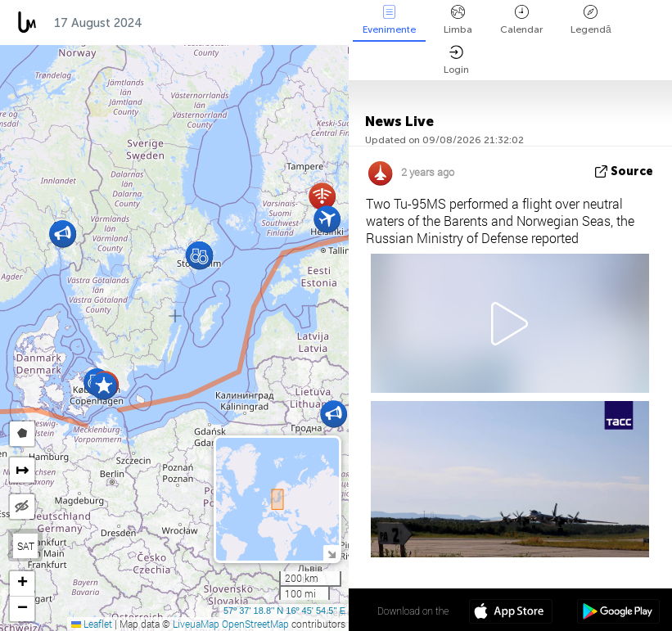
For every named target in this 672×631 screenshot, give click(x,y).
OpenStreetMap (255, 624)
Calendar (521, 20)
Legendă (591, 20)
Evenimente (389, 20)
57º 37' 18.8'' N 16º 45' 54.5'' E (284, 611)
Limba (458, 20)
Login (456, 60)
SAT (26, 546)
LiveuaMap (196, 624)
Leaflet (92, 624)
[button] (334, 414)
